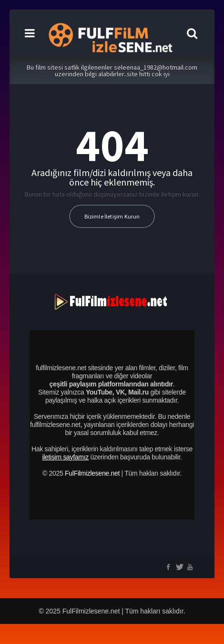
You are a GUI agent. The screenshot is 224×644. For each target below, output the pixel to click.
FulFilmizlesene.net (92, 473)
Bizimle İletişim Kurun (112, 216)
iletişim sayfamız (65, 457)
